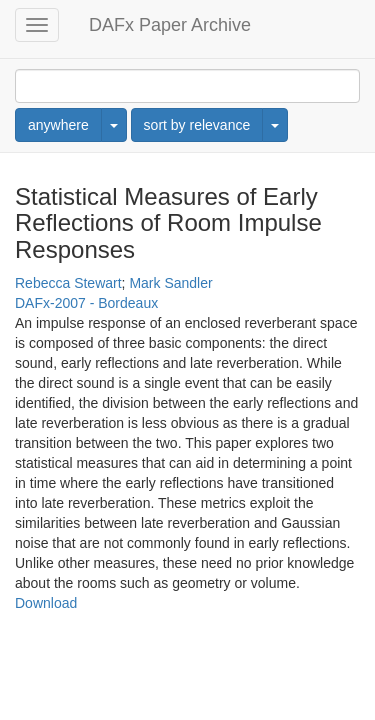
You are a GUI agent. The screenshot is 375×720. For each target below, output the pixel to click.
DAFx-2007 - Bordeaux (86, 303)
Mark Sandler (170, 283)
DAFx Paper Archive (170, 25)
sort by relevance (197, 125)
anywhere (58, 125)
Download (46, 603)
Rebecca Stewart (68, 283)
